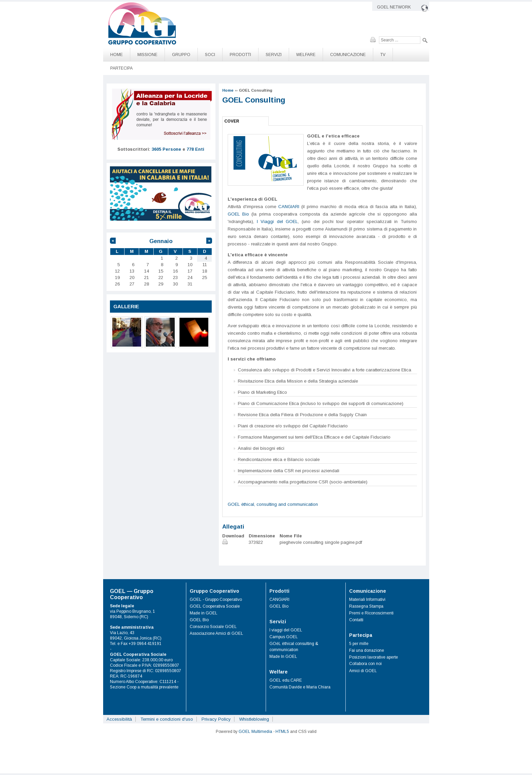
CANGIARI (289, 207)
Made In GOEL (283, 657)
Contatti (356, 620)
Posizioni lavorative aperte (374, 657)
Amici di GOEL (363, 671)
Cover (232, 121)
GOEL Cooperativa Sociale (215, 606)
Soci (210, 55)
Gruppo (181, 55)
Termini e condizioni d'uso (167, 719)
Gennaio (161, 241)
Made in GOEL (204, 613)
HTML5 (282, 732)
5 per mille (359, 644)
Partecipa (121, 68)
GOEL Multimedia (255, 732)
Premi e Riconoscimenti (371, 613)
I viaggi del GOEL (286, 630)
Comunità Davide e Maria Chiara (300, 687)
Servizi (274, 55)
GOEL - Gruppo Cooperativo (216, 599)
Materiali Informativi (367, 599)
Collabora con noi (365, 664)
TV (383, 55)
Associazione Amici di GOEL (216, 633)
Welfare (306, 55)
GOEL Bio (238, 214)
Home (117, 55)
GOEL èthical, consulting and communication (273, 504)
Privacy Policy (216, 719)
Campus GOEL (284, 637)
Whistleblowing (254, 719)
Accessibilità (119, 719)
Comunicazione (348, 55)
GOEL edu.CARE (286, 680)
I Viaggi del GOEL (277, 222)
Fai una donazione (367, 650)
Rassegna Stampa (366, 606)
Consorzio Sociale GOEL (213, 627)
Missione (147, 55)
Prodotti (240, 55)
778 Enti (195, 149)
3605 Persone (166, 149)
